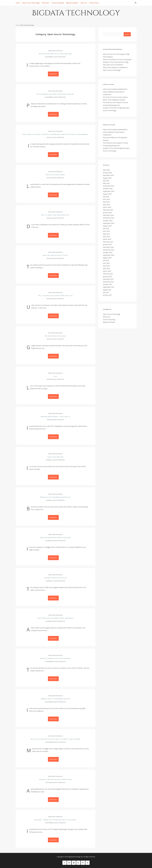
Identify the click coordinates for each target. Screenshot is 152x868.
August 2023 (107, 226)
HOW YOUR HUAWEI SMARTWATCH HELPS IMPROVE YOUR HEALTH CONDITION (115, 92)
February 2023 (108, 242)
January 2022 (108, 276)
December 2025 (108, 175)
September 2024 (109, 191)
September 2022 (109, 255)
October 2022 (108, 252)
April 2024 (107, 205)
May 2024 (106, 202)
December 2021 (108, 279)
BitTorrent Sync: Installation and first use (55, 497)
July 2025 (106, 181)
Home (18, 3)
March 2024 (107, 207)
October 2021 (108, 284)
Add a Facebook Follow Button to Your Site (55, 537)
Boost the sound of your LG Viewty (55, 255)
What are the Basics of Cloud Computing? (117, 59)
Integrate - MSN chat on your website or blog (55, 779)
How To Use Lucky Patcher (55, 175)
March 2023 (107, 239)
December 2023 (108, 215)
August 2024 (107, 194)
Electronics (46, 3)
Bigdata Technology (76, 14)
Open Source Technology (31, 3)
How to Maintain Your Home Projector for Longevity (55, 94)
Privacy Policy (94, 3)
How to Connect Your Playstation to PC (55, 215)
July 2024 (106, 197)
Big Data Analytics (72, 3)
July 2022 (106, 260)
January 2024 (108, 213)
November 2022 (109, 250)
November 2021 (109, 282)
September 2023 (109, 223)
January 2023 (108, 244)
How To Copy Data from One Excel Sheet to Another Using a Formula (55, 739)
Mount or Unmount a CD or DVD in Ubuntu (55, 658)
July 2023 (106, 228)
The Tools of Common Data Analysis (115, 97)
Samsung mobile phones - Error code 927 (55, 416)
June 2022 (106, 263)
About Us (84, 3)
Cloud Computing (58, 3)
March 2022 (107, 271)
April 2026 (107, 170)
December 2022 (108, 247)
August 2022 (107, 258)
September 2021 (109, 287)
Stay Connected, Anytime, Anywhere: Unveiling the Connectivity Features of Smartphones (55, 134)
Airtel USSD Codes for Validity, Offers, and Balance (55, 618)
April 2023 (107, 237)
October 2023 (108, 221)
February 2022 (108, 274)
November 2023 (109, 218)
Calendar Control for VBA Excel (55, 578)
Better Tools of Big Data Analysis (114, 100)
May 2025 (106, 183)
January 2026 (108, 173)
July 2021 (106, 292)
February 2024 (108, 210)
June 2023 (106, 231)
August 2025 (107, 178)
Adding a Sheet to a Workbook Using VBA (55, 699)
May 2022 (106, 266)
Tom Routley (62, 57)
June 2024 (106, 199)
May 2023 (106, 234)
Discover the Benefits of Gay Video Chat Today (55, 54)
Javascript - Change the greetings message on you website (55, 820)
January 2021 (108, 295)
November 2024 (109, 186)
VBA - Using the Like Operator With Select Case (55, 295)
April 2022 (107, 268)
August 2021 (107, 290)
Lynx (55, 376)
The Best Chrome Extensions (55, 336)
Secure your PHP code (55, 457)
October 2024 (108, 189)
